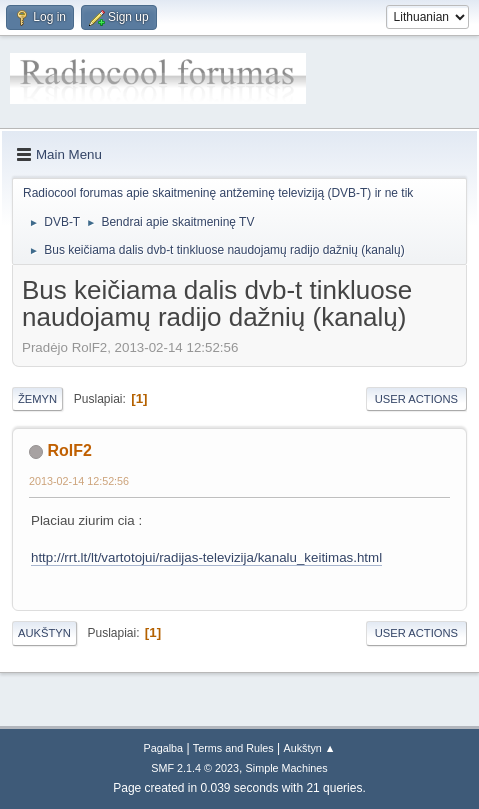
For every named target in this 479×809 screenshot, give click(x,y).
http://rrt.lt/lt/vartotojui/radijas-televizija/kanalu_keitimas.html (206, 557)
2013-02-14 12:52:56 (79, 481)
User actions (416, 399)
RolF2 (69, 450)
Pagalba (163, 748)
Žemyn (37, 399)
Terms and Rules (233, 748)
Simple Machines (287, 768)
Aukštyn (44, 633)
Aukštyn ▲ (310, 748)
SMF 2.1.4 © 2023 (195, 768)
